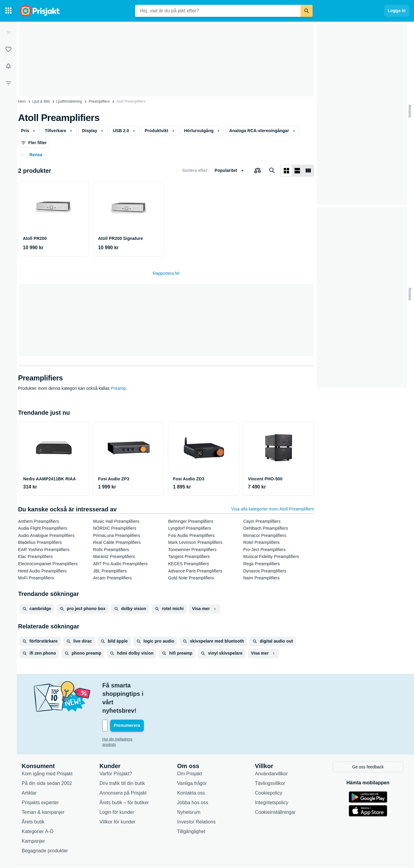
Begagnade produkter (45, 825)
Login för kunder (117, 786)
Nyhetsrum (189, 786)
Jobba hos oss (193, 777)
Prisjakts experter (40, 777)
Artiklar (29, 767)
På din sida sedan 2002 (47, 757)
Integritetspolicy (272, 777)
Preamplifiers (99, 101)
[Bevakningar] (8, 66)
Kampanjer (33, 815)
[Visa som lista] (297, 171)
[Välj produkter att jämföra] (258, 171)
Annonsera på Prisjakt (123, 767)
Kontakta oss (191, 767)
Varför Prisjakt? (116, 748)
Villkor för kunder (117, 796)
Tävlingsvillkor (270, 757)
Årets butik (33, 796)
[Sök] (307, 11)
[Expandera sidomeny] (8, 33)
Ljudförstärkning (69, 101)
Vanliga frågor (192, 757)
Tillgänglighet (191, 806)
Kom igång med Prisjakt (47, 748)
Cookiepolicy (269, 767)
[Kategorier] (8, 11)
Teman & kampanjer (43, 786)
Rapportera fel (166, 273)
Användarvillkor (271, 748)
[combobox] (218, 11)
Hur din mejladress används (125, 714)
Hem (22, 101)
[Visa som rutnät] (286, 171)
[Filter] (8, 83)
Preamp (119, 388)
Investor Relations (196, 796)
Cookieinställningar (275, 786)
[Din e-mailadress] (141, 700)
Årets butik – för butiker (124, 777)
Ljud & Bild (41, 101)
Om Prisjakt (190, 748)
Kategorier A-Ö (38, 806)
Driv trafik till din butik (122, 757)
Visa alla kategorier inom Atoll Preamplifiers (273, 509)
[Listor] (8, 49)
